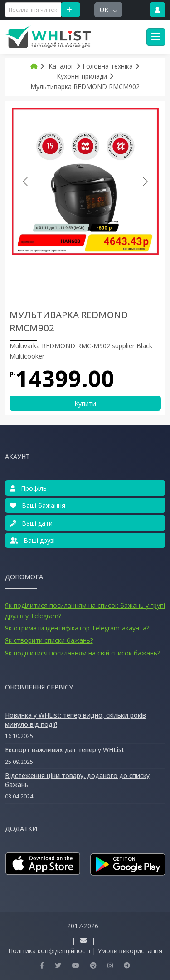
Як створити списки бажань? (49, 640)
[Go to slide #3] (128, 275)
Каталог (61, 66)
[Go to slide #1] (34, 275)
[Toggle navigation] (156, 37)
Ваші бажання (38, 505)
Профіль (28, 488)
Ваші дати (31, 523)
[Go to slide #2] (81, 275)
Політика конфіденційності (49, 951)
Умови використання (130, 951)
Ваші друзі (32, 540)
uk (105, 10)
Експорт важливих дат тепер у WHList (65, 750)
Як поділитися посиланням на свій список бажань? (83, 653)
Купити (85, 403)
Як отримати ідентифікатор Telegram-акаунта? (77, 628)
